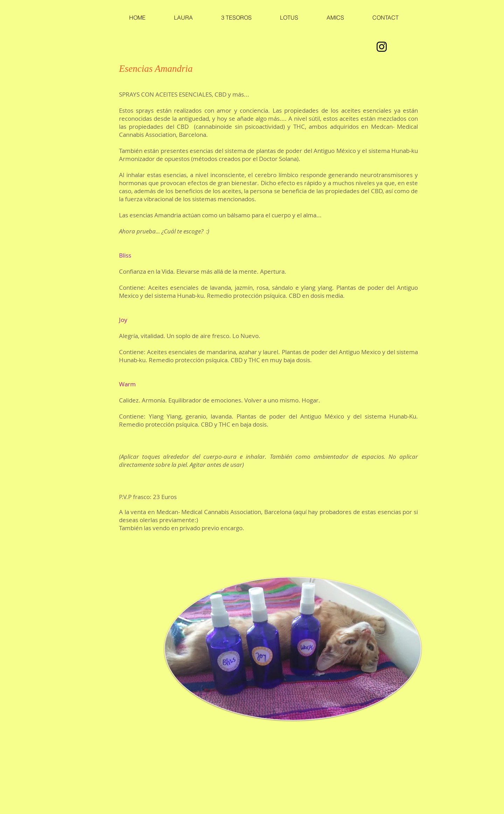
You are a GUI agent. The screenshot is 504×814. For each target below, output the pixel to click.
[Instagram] (382, 47)
